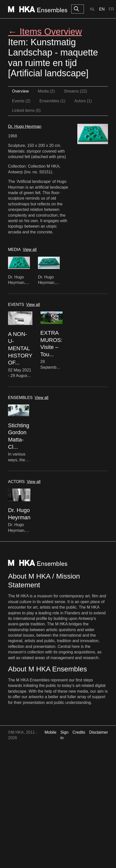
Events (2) (21, 101)
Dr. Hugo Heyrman (25, 126)
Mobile (50, 732)
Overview (20, 91)
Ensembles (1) (52, 101)
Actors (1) (83, 101)
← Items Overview (45, 32)
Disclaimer (99, 732)
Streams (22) (75, 91)
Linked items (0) (26, 110)
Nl (92, 9)
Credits (79, 732)
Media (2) (46, 91)
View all (30, 250)
